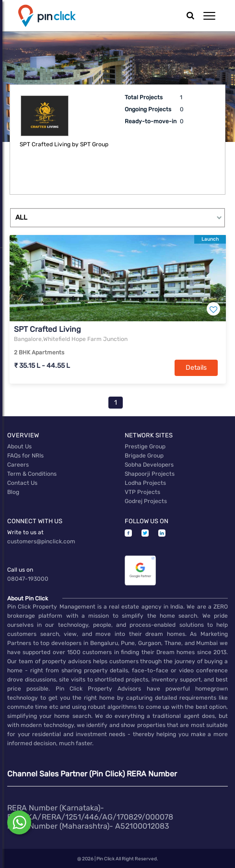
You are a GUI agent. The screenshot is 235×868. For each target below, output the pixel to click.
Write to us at (25, 532)
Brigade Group (144, 456)
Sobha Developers (149, 465)
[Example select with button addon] (118, 218)
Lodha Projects (145, 483)
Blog (13, 492)
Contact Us (22, 483)
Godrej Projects (146, 501)
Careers (18, 465)
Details (196, 368)
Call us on (20, 570)
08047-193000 (28, 579)
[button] (209, 16)
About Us (19, 446)
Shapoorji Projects (150, 474)
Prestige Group (145, 446)
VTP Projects (142, 492)
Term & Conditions (32, 474)
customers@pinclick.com (41, 541)
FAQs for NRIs (25, 456)
